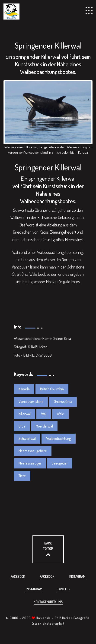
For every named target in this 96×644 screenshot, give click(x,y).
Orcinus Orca (63, 402)
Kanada (24, 389)
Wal (44, 414)
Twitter (64, 589)
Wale (60, 414)
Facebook (18, 576)
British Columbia (52, 389)
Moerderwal (44, 426)
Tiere (22, 476)
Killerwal (25, 414)
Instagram (77, 576)
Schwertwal (27, 438)
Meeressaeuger (30, 463)
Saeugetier (60, 463)
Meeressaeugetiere (33, 451)
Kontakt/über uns (48, 602)
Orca (22, 426)
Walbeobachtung (59, 438)
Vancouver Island (31, 402)
